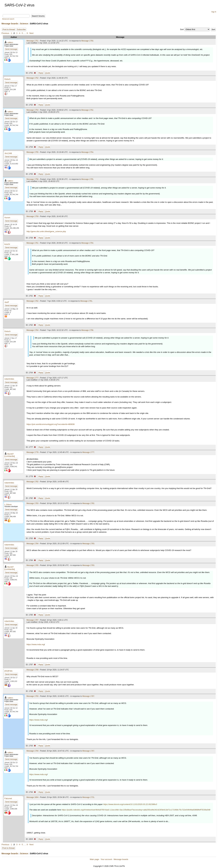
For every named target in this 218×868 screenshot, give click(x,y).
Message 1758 (32, 179)
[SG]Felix (8, 671)
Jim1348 (8, 153)
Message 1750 (87, 41)
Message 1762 (32, 301)
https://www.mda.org (35, 644)
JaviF (7, 302)
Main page (94, 859)
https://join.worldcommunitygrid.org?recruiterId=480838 (51, 424)
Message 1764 (32, 330)
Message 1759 (32, 216)
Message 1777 (32, 378)
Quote (48, 73)
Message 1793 (32, 696)
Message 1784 (32, 544)
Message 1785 (32, 565)
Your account (106, 859)
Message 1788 (32, 670)
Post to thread (9, 29)
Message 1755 (32, 152)
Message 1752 (32, 78)
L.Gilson (8, 504)
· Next (31, 33)
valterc (10, 42)
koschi (7, 244)
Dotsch (7, 79)
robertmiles (9, 379)
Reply (41, 73)
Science (24, 24)
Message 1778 (32, 452)
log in (214, 12)
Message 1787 (32, 620)
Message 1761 (32, 243)
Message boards (10, 24)
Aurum (7, 218)
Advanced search (8, 19)
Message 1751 (32, 41)
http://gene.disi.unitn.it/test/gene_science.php (46, 231)
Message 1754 (32, 110)
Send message (11, 49)
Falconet (8, 798)
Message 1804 (32, 797)
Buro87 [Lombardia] (10, 455)
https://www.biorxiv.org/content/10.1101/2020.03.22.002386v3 (130, 804)
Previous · (6, 33)
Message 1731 (88, 797)
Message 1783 (32, 503)
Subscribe (21, 29)
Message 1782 (32, 482)
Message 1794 (32, 751)
